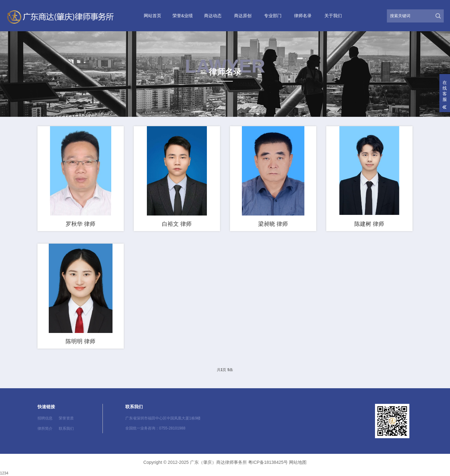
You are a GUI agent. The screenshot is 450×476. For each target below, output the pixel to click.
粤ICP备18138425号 (268, 462)
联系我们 (66, 429)
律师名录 (303, 16)
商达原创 (243, 16)
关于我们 (333, 16)
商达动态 (213, 16)
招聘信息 (45, 418)
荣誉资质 (66, 418)
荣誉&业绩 (183, 16)
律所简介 (45, 429)
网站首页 (152, 16)
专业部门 (273, 16)
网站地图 (298, 462)
